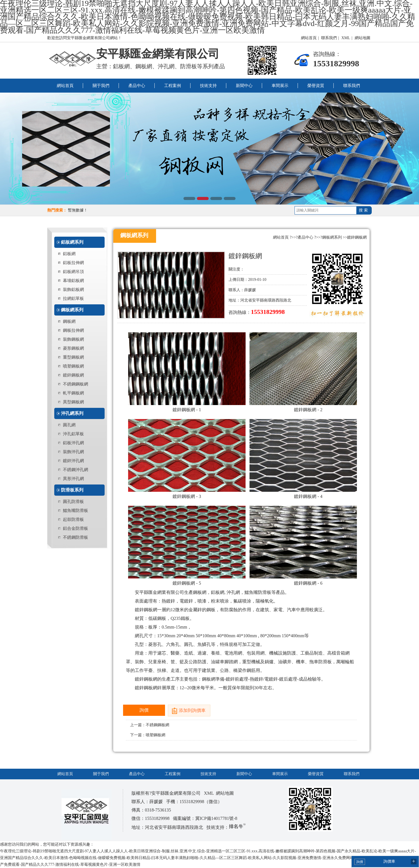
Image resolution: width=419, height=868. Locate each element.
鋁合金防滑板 (76, 528)
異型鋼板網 (73, 402)
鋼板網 (69, 321)
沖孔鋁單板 (73, 434)
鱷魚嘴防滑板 (76, 511)
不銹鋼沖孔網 (76, 470)
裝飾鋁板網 (73, 290)
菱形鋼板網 (73, 348)
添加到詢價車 (192, 710)
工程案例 (173, 86)
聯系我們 (329, 38)
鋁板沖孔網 (73, 443)
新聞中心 (244, 86)
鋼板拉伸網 (73, 330)
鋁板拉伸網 (73, 263)
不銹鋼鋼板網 (76, 384)
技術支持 (208, 86)
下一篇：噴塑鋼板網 (148, 735)
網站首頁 (309, 38)
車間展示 (280, 86)
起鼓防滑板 (73, 519)
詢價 (144, 710)
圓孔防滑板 (73, 502)
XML (346, 38)
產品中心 (137, 86)
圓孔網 (69, 425)
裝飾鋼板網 (73, 339)
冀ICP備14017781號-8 (216, 818)
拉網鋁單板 (73, 298)
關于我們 (101, 86)
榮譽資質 (316, 86)
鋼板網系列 (72, 310)
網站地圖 (362, 38)
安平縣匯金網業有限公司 (158, 54)
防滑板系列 (72, 490)
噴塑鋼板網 (73, 366)
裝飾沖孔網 (73, 452)
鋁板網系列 (72, 242)
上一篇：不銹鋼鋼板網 (150, 725)
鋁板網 (69, 254)
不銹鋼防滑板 (76, 537)
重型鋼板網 (73, 357)
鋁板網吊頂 (73, 272)
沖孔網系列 (72, 413)
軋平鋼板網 (73, 393)
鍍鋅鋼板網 (73, 375)
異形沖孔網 (73, 479)
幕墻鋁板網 (73, 281)
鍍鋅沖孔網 (73, 461)
